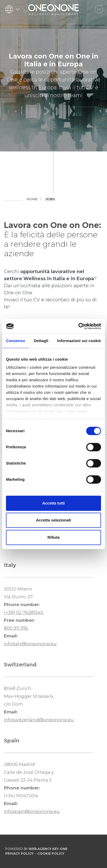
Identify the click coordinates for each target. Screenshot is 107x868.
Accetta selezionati (53, 520)
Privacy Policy (19, 854)
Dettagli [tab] (41, 341)
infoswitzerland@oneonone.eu (39, 720)
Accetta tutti (54, 503)
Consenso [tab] (15, 341)
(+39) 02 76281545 (24, 612)
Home (32, 199)
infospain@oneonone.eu (32, 811)
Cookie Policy (51, 854)
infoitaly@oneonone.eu (30, 644)
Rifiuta (54, 537)
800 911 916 (16, 628)
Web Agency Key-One (48, 849)
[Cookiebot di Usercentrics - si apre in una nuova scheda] (78, 326)
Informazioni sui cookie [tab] (79, 341)
